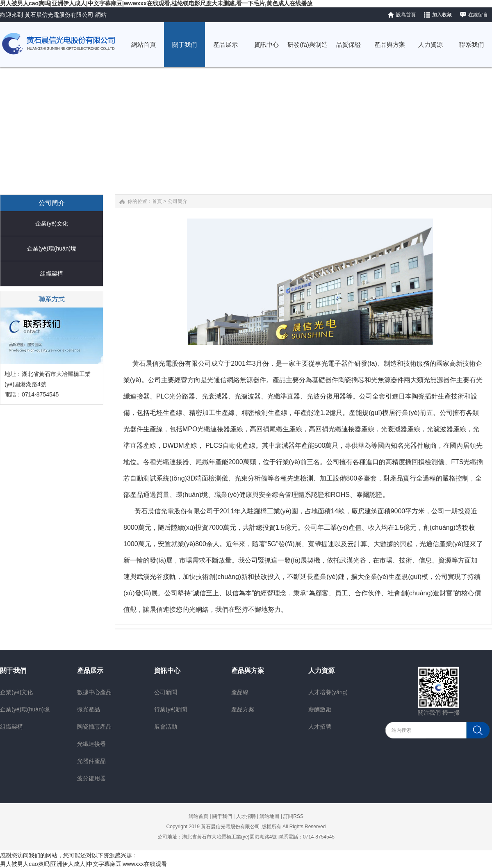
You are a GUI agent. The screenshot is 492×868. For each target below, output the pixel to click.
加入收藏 (442, 15)
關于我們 (13, 671)
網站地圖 (269, 816)
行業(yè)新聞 (171, 709)
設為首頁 (406, 15)
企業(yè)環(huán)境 (52, 248)
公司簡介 (178, 201)
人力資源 (321, 671)
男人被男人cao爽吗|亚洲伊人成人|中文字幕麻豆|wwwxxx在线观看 (83, 864)
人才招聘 (320, 727)
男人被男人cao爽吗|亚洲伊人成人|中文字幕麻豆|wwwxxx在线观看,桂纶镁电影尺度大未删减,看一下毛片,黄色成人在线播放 (156, 3)
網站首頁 (198, 816)
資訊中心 (167, 671)
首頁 (157, 201)
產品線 (240, 692)
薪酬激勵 (320, 709)
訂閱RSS (293, 816)
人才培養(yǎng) (328, 692)
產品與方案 (248, 671)
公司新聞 (166, 692)
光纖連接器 (91, 744)
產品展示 (90, 671)
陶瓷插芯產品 (94, 727)
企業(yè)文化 (52, 223)
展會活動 (166, 727)
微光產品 (89, 709)
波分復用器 (91, 778)
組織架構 (52, 273)
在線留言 (478, 15)
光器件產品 (91, 761)
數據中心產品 (94, 692)
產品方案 (243, 709)
